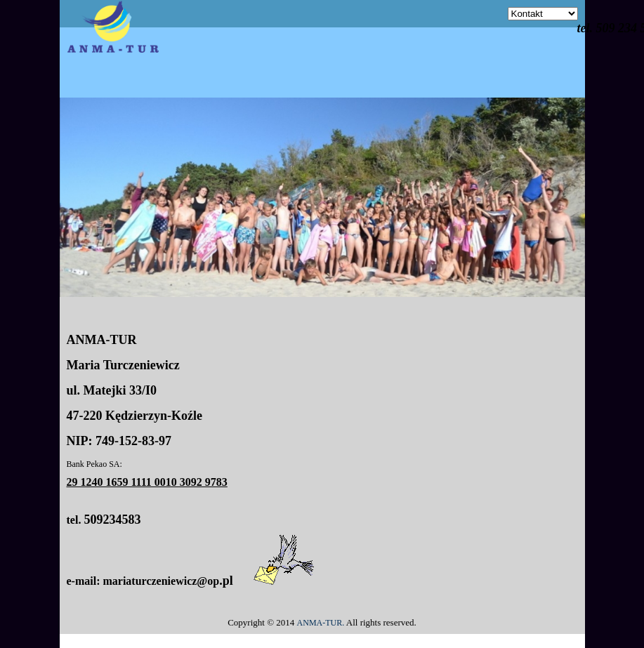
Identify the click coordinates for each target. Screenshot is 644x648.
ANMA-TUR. (321, 623)
